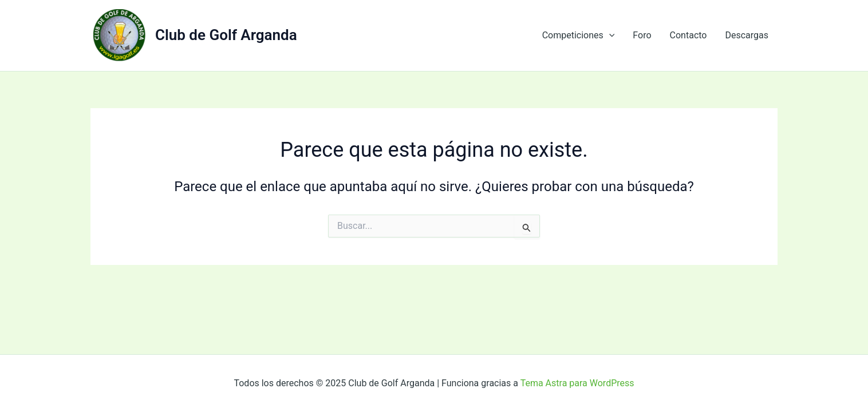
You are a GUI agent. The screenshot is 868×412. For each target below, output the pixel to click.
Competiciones (579, 35)
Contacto (689, 35)
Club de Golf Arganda (226, 35)
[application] (609, 35)
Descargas (747, 35)
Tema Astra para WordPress (577, 383)
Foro (642, 35)
